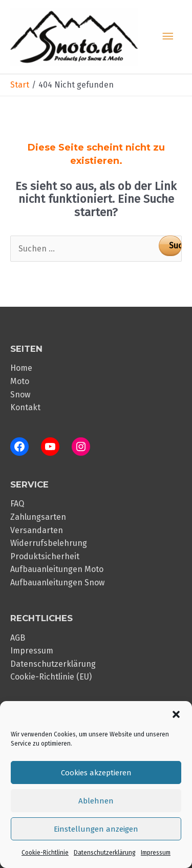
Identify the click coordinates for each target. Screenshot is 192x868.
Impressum (156, 853)
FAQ (17, 504)
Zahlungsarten (38, 517)
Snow (20, 395)
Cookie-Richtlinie (45, 853)
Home (21, 368)
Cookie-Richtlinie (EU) (51, 677)
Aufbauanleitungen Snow (57, 583)
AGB (18, 638)
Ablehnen (96, 801)
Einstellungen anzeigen (96, 829)
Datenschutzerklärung (105, 853)
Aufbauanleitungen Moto (57, 569)
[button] (176, 714)
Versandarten (37, 530)
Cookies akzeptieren (96, 773)
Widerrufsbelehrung (49, 543)
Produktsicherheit (45, 556)
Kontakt (25, 407)
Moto (20, 381)
